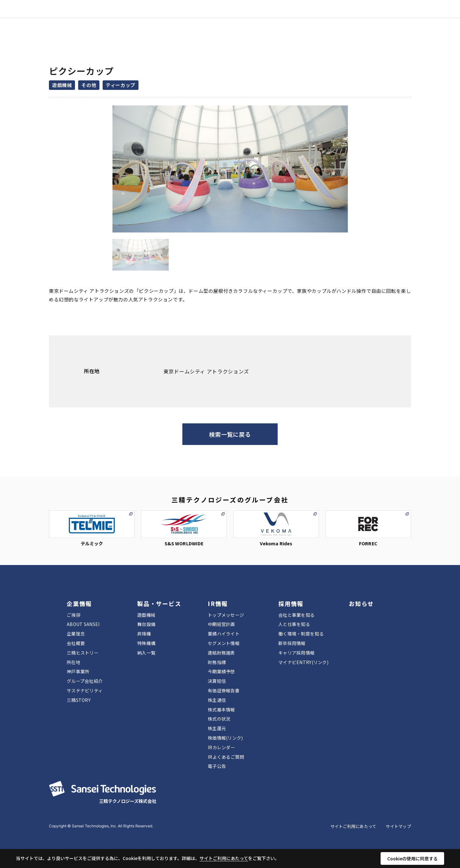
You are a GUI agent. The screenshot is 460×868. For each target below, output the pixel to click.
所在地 (74, 662)
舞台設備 (146, 624)
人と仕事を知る (294, 624)
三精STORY (79, 700)
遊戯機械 (146, 615)
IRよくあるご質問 (226, 757)
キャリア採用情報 (296, 653)
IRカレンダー (221, 747)
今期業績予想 (221, 671)
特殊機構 (146, 643)
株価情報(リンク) (225, 738)
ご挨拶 (74, 615)
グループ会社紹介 (85, 681)
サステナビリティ (85, 690)
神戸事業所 (78, 671)
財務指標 (217, 662)
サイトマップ (398, 826)
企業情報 (150, 16)
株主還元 (217, 728)
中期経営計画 (221, 624)
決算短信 (217, 681)
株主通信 (217, 700)
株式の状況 (219, 719)
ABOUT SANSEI (83, 624)
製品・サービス (187, 16)
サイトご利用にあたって (353, 826)
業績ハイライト (224, 634)
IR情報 (222, 16)
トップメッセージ (226, 615)
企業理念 (76, 634)
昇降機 (144, 634)
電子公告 (217, 766)
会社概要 (76, 643)
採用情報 (249, 16)
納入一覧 (146, 653)
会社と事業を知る (296, 615)
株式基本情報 (221, 710)
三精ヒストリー (83, 653)
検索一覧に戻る (230, 434)
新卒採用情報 (292, 643)
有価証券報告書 (224, 690)
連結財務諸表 (221, 653)
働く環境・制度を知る (301, 634)
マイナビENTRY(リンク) (303, 662)
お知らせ (278, 16)
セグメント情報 (224, 643)
